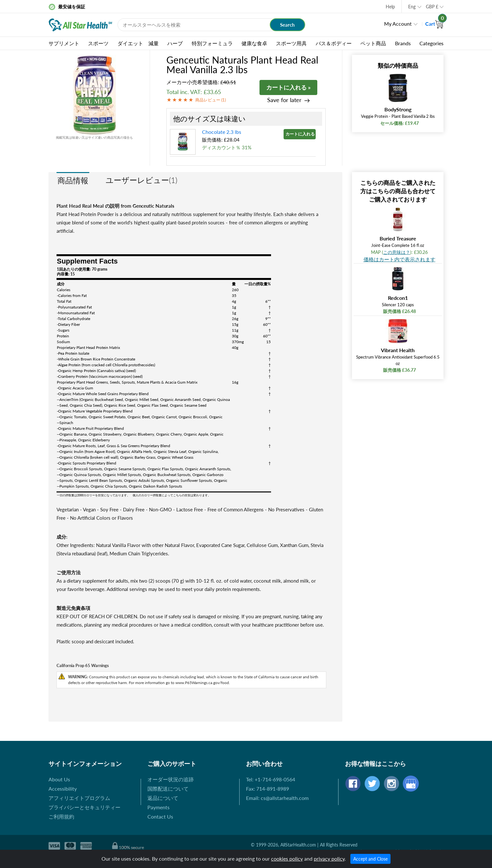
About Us (59, 779)
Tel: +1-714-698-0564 (271, 779)
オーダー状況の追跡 (171, 779)
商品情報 (73, 180)
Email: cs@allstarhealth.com (277, 798)
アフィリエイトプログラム (79, 798)
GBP (432, 7)
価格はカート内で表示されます (400, 259)
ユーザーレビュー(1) (141, 180)
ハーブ (175, 43)
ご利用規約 (61, 816)
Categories (431, 43)
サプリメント (64, 43)
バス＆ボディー (334, 43)
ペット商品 (373, 43)
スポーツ (98, 43)
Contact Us (160, 816)
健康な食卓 (254, 43)
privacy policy (329, 859)
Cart (434, 24)
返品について (163, 798)
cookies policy (287, 859)
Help (390, 7)
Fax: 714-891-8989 (268, 789)
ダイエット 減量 (138, 43)
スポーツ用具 (291, 43)
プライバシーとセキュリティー (84, 807)
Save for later (284, 100)
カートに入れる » (288, 87)
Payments (158, 807)
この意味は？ (397, 252)
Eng (412, 7)
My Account (398, 24)
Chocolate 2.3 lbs (222, 132)
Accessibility (63, 789)
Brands (403, 43)
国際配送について (168, 789)
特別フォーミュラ (212, 43)
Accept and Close (370, 859)
